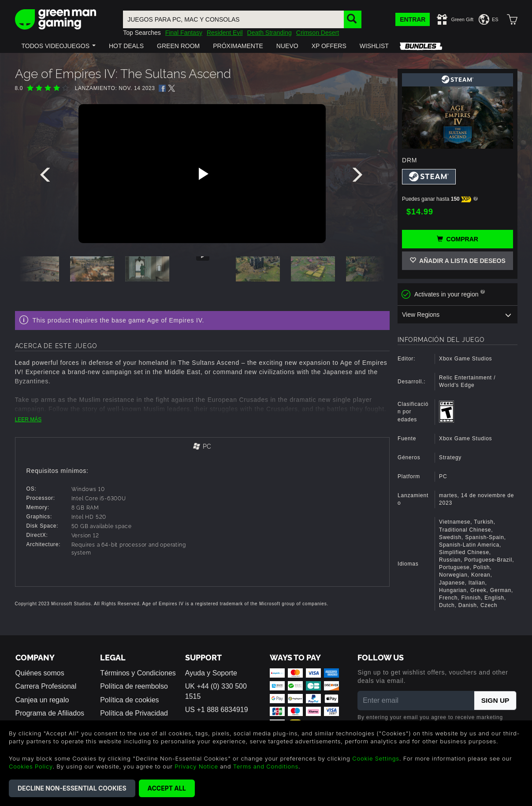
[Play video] (202, 174)
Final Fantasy (184, 33)
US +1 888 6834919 (217, 710)
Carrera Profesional (46, 686)
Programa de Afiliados (50, 713)
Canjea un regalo (42, 700)
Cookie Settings (376, 758)
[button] (59, 46)
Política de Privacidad (134, 713)
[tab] (203, 447)
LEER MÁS (28, 420)
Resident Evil (225, 33)
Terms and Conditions (266, 766)
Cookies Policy (31, 766)
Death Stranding (270, 33)
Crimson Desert (318, 33)
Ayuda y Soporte (211, 673)
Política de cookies (129, 700)
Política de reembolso (134, 686)
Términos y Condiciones (138, 673)
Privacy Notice (196, 766)
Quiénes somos (40, 673)
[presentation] (47, 177)
